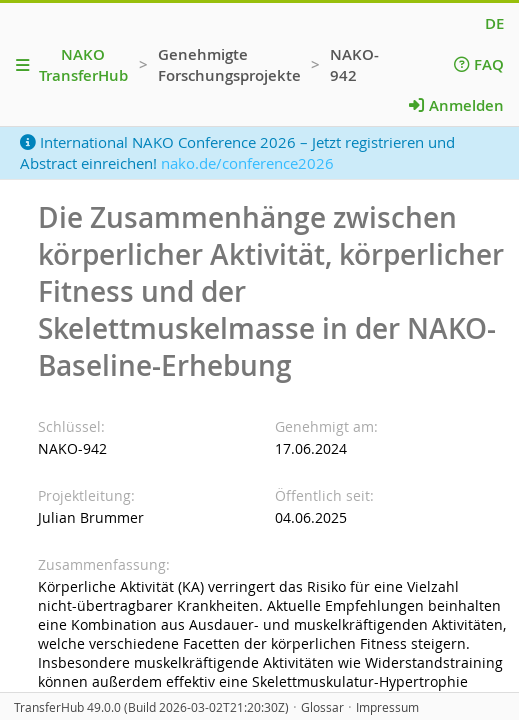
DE (494, 23)
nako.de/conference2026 (247, 163)
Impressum (387, 707)
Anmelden (456, 105)
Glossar (322, 707)
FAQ (479, 64)
